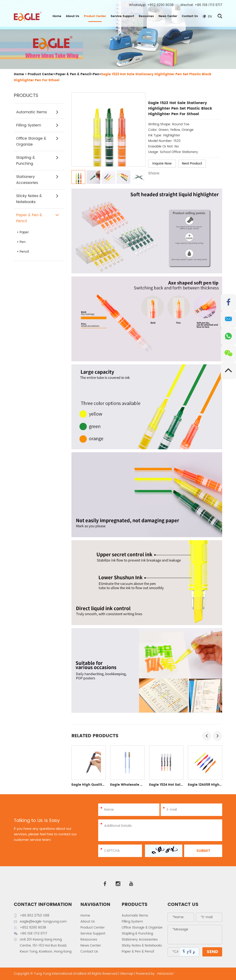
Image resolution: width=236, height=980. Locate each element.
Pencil (24, 252)
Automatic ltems (37, 112)
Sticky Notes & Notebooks (37, 199)
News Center (168, 16)
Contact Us (190, 16)
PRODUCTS (135, 905)
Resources (146, 16)
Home (57, 16)
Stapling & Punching (37, 161)
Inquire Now (162, 163)
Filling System (37, 125)
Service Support (122, 16)
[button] (207, 736)
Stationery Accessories (37, 180)
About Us (73, 16)
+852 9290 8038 (160, 5)
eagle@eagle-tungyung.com (43, 922)
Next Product (192, 163)
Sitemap (127, 974)
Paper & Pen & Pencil (73, 74)
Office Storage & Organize (37, 141)
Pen (96, 74)
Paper (24, 232)
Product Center (95, 16)
